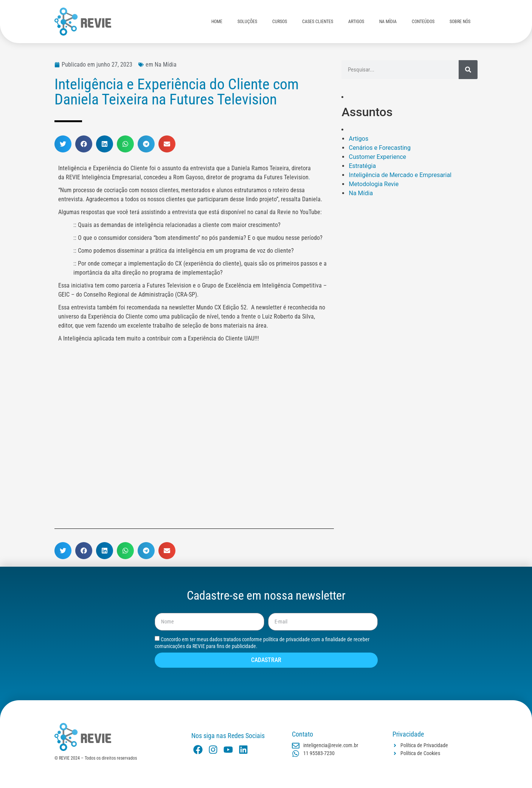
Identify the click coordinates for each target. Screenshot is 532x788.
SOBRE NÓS (460, 22)
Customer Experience (377, 157)
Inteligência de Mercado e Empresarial (400, 175)
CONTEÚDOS (423, 22)
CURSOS (280, 22)
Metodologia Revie (374, 184)
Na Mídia (361, 193)
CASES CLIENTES (318, 22)
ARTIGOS (356, 22)
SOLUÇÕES (247, 22)
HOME (217, 22)
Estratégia (362, 166)
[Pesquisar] (468, 70)
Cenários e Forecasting (379, 148)
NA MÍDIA (388, 22)
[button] (63, 144)
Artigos (358, 139)
